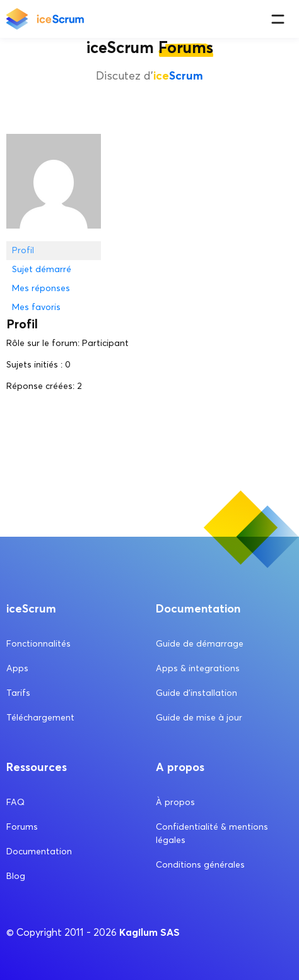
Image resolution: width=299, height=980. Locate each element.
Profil (23, 250)
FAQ (15, 802)
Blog (16, 876)
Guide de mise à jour (199, 718)
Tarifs (18, 693)
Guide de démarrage (200, 644)
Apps (17, 668)
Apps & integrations (198, 668)
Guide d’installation (196, 693)
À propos (175, 802)
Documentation (39, 852)
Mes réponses (41, 288)
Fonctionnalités (38, 644)
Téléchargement (40, 718)
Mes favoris (36, 307)
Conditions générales (200, 865)
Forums (22, 827)
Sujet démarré (42, 269)
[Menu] (278, 19)
